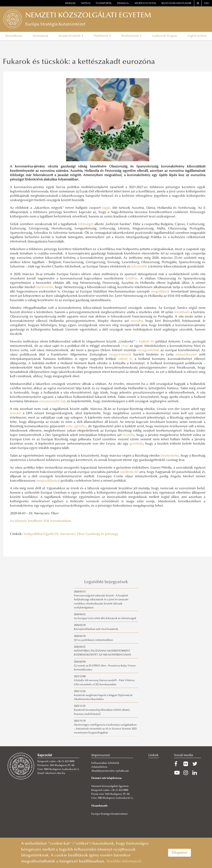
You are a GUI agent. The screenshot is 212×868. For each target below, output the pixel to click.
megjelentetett (120, 355)
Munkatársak (40, 36)
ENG (207, 3)
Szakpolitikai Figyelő (39, 534)
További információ (124, 861)
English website (197, 36)
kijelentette (45, 287)
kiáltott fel (147, 342)
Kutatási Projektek (71, 36)
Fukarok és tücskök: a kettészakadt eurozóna (79, 62)
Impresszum (101, 755)
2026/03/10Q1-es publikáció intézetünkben (93, 638)
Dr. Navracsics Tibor (70, 534)
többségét (86, 224)
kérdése (132, 279)
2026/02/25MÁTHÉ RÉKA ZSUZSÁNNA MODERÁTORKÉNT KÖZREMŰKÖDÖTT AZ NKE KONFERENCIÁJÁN (102, 651)
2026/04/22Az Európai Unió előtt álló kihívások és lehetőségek (105, 617)
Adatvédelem (99, 767)
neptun (86, 3)
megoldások (160, 292)
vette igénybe (76, 426)
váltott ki (125, 359)
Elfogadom (180, 853)
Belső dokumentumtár (176, 3)
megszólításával (48, 481)
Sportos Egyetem (145, 3)
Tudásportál (104, 3)
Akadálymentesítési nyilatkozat (110, 771)
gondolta (136, 444)
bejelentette (170, 456)
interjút (15, 413)
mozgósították (148, 350)
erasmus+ (123, 3)
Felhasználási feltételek (105, 763)
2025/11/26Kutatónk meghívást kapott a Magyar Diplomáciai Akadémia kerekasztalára (103, 695)
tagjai (106, 208)
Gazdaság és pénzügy (102, 534)
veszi (125, 346)
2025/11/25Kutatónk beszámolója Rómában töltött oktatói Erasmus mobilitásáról (102, 710)
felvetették (139, 267)
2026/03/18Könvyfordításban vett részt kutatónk (96, 627)
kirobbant (182, 312)
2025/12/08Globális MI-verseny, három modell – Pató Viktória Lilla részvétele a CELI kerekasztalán (104, 681)
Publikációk (102, 36)
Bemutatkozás (14, 36)
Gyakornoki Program (165, 36)
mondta (137, 321)
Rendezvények (131, 36)
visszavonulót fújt (52, 401)
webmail (70, 3)
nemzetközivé (186, 355)
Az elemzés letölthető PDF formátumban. (41, 521)
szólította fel (129, 472)
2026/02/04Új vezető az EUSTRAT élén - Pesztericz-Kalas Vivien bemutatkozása (105, 666)
